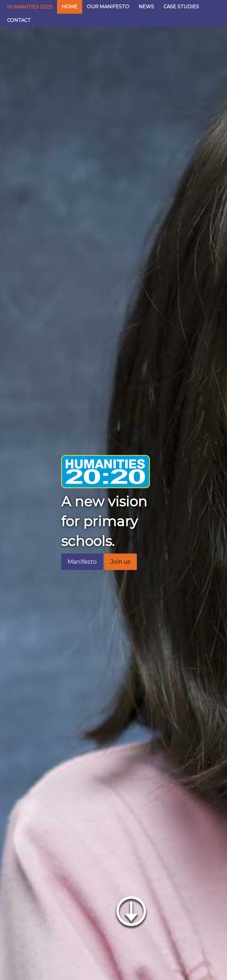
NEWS (146, 7)
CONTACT (19, 20)
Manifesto (82, 562)
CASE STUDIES (181, 7)
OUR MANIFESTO (108, 7)
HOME (70, 7)
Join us (120, 562)
